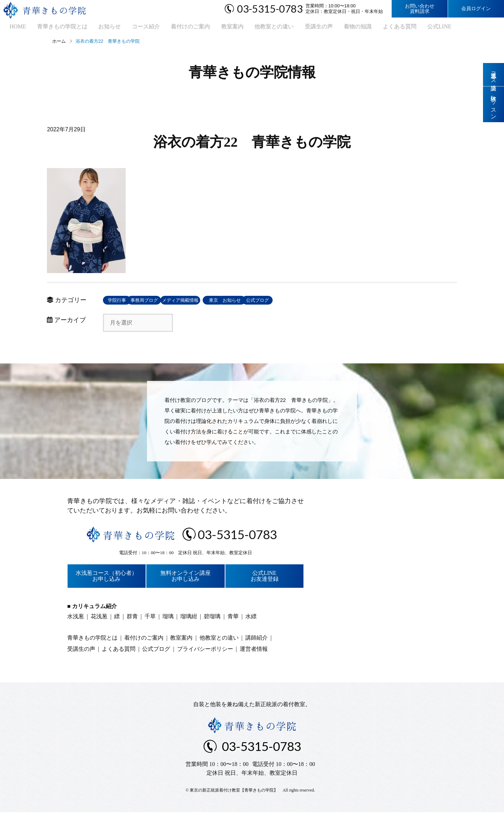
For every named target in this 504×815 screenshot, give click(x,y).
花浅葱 (99, 619)
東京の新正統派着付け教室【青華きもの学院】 (234, 793)
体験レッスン (494, 106)
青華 (233, 619)
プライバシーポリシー (205, 652)
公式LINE (408, 28)
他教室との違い (253, 28)
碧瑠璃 (212, 619)
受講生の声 (295, 28)
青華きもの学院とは (54, 28)
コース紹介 (133, 28)
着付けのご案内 (175, 28)
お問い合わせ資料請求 (420, 9)
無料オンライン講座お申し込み (185, 579)
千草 (150, 619)
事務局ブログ (176, 303)
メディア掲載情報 (227, 303)
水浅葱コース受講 (494, 75)
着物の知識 (331, 28)
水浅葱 (76, 619)
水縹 (251, 619)
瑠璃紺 (189, 619)
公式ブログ (380, 303)
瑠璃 (168, 619)
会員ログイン (476, 9)
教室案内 (214, 28)
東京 (278, 303)
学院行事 (126, 303)
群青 (132, 619)
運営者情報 (254, 652)
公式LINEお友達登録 (265, 579)
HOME (12, 28)
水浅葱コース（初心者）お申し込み (106, 579)
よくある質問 (371, 28)
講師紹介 (257, 640)
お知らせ (99, 28)
